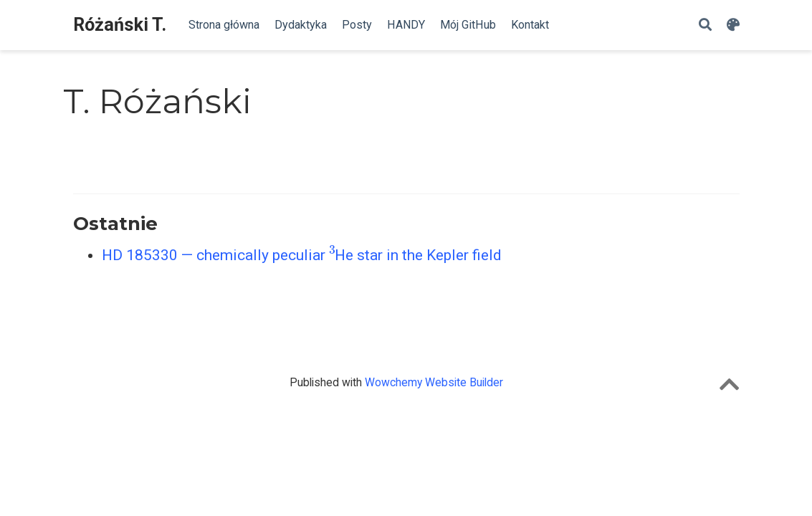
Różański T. (120, 25)
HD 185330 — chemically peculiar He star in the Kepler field (302, 255)
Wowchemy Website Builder (434, 382)
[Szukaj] (705, 25)
